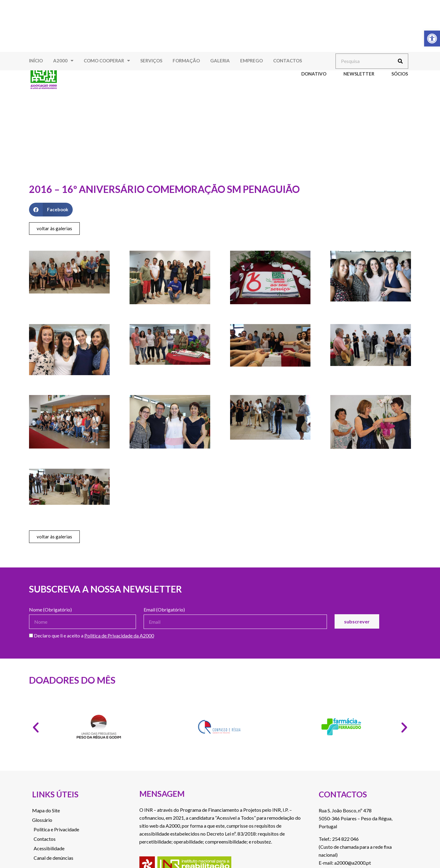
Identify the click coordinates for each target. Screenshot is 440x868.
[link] (432, 39)
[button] (51, 210)
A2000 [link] (63, 61)
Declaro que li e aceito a (92, 636)
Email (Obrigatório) (164, 610)
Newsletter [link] (359, 74)
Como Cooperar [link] (107, 61)
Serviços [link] (151, 61)
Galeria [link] (220, 61)
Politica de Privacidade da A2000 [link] (119, 635)
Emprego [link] (251, 61)
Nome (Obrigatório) (50, 610)
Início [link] (36, 61)
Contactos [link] (288, 61)
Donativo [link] (314, 74)
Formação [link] (186, 61)
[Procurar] (400, 61)
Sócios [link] (400, 74)
